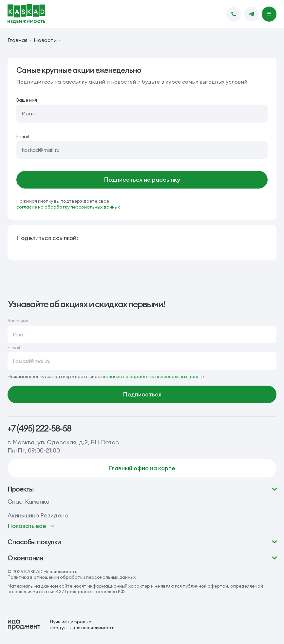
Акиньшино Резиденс (38, 515)
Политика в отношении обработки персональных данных (72, 577)
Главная (17, 40)
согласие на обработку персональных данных (68, 207)
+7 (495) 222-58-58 (39, 428)
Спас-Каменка (28, 502)
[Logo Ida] (61, 625)
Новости (45, 40)
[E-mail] (142, 150)
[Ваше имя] (142, 113)
